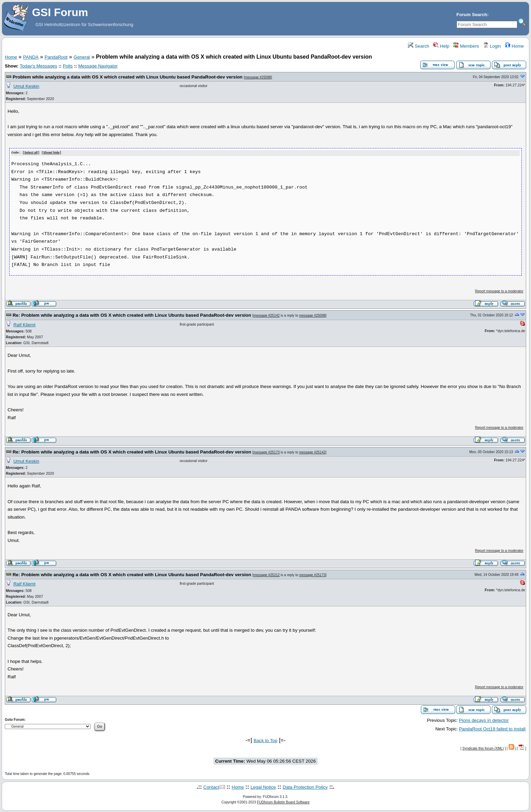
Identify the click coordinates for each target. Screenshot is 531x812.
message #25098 (258, 77)
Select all (31, 153)
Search (418, 46)
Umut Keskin (26, 86)
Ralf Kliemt (24, 324)
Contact (211, 787)
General (82, 57)
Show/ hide (51, 153)
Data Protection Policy (305, 787)
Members (466, 46)
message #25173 (267, 452)
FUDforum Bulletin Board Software (283, 802)
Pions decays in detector (484, 720)
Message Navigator (98, 66)
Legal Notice (263, 787)
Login (492, 46)
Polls (68, 66)
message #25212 (267, 575)
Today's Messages (38, 66)
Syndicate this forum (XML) (483, 748)
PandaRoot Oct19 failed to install (492, 729)
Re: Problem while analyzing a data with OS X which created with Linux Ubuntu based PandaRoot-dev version (132, 315)
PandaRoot (56, 57)
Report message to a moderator (499, 291)
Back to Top (265, 740)
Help (441, 46)
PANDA (31, 57)
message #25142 (267, 315)
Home (514, 46)
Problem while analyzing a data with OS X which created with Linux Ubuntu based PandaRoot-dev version (128, 77)
